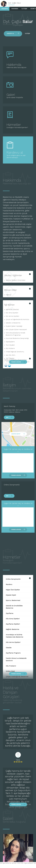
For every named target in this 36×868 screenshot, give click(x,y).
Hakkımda (15, 9)
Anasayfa (5, 9)
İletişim (24, 9)
